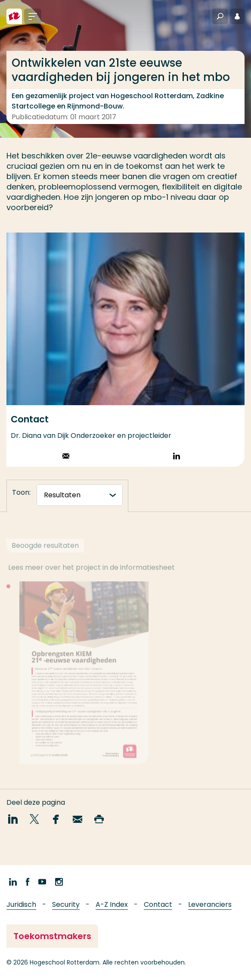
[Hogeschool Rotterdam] (14, 16)
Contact (158, 904)
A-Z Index (112, 904)
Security (66, 904)
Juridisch (21, 904)
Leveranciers (210, 904)
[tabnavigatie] (80, 495)
